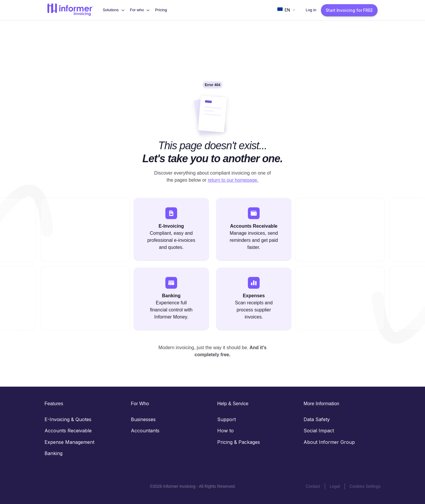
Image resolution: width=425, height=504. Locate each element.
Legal (335, 486)
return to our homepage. (233, 180)
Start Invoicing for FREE (349, 10)
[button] (113, 10)
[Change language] (286, 10)
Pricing (161, 10)
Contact (313, 486)
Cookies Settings (365, 486)
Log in (311, 10)
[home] (70, 10)
